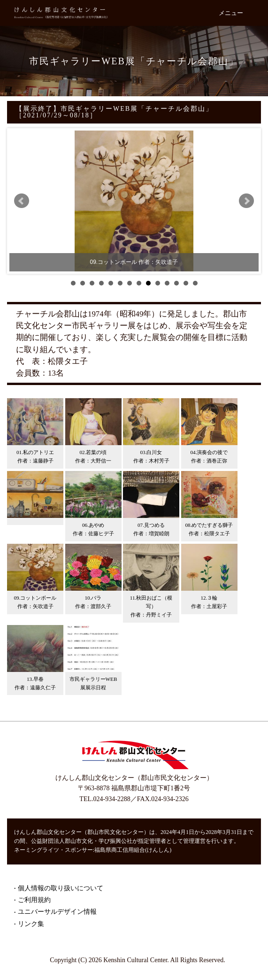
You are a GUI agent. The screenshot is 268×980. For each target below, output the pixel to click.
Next (246, 201)
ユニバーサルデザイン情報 (57, 912)
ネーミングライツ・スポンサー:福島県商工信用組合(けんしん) (93, 850)
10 (158, 283)
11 (167, 283)
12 (176, 283)
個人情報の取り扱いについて (61, 888)
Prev (22, 201)
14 (195, 283)
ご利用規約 (34, 900)
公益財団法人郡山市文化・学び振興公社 (82, 841)
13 (186, 283)
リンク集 (31, 924)
